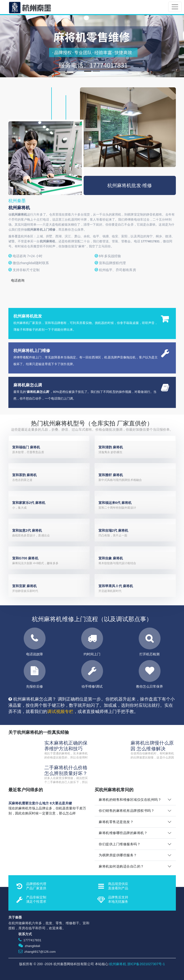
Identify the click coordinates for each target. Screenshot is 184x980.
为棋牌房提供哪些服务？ (118, 855)
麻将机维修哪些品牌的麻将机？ (123, 833)
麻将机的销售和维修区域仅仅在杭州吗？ (130, 800)
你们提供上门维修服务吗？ (120, 844)
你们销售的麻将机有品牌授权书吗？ (126, 811)
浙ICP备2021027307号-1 (146, 964)
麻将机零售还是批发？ (116, 822)
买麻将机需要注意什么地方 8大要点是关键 (40, 803)
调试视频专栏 (60, 712)
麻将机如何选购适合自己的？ (121, 866)
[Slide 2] (96, 71)
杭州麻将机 (118, 964)
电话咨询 (18, 280)
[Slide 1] (88, 71)
